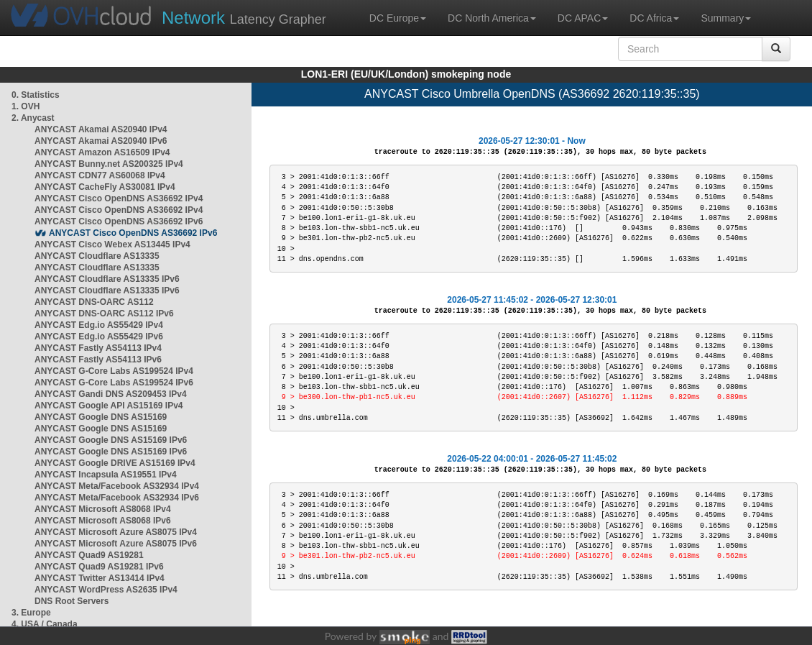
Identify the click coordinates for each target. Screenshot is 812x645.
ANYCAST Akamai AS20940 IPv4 (101, 129)
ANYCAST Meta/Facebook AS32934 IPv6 (117, 498)
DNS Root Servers (71, 601)
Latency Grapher (244, 18)
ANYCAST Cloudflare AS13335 (97, 256)
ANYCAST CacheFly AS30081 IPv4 (105, 187)
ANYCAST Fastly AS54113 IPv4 (98, 348)
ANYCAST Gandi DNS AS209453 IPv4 (111, 394)
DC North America (492, 18)
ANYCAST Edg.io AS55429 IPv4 (99, 325)
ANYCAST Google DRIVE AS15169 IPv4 (115, 463)
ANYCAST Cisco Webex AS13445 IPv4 (112, 244)
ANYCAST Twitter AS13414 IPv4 (100, 578)
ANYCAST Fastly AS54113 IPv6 (98, 360)
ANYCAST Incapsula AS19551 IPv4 (106, 475)
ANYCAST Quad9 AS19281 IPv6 (99, 567)
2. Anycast (33, 118)
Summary (726, 18)
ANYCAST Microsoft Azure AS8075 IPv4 (116, 532)
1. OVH (26, 106)
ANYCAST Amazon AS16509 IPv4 (102, 152)
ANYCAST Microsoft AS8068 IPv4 (103, 509)
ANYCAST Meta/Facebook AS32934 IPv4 (117, 486)
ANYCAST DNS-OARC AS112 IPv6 (104, 314)
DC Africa (654, 18)
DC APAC (583, 18)
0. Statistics (36, 95)
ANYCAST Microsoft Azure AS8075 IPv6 (116, 544)
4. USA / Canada (45, 624)
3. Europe (31, 613)
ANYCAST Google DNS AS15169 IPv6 (111, 440)
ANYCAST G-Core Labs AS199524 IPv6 (114, 383)
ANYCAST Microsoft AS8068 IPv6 (103, 521)
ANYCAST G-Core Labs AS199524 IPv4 (114, 371)
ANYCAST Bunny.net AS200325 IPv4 (109, 164)
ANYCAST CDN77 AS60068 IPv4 (100, 175)
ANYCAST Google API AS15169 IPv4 (109, 406)
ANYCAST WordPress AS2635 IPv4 (106, 590)
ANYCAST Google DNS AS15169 (101, 417)
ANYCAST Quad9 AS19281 (89, 555)
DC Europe (398, 18)
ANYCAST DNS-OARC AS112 (94, 302)
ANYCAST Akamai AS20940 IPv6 (101, 141)
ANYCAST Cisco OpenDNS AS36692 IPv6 (119, 221)
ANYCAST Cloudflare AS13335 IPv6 (107, 279)
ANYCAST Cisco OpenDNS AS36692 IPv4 (119, 198)
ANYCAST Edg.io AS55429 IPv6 (99, 337)
